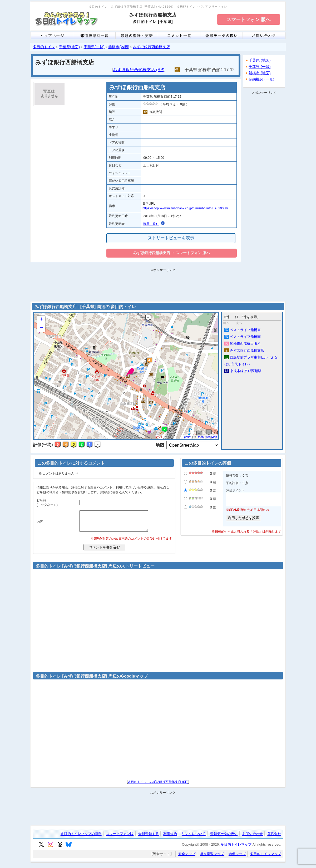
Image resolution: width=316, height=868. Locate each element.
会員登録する (149, 838)
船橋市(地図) (119, 47)
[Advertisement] (264, 175)
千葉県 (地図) (260, 60)
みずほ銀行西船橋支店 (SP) (139, 70)
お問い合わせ (253, 838)
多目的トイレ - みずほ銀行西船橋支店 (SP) (158, 786)
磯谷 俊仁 (151, 224)
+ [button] (41, 320)
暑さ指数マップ (212, 858)
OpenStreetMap (207, 437)
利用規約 (170, 838)
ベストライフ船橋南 (243, 337)
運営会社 (274, 838)
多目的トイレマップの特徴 (81, 838)
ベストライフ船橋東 (243, 330)
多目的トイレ (44, 47)
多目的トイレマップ (236, 848)
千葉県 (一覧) (260, 67)
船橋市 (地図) (260, 73)
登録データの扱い (224, 838)
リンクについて (194, 838)
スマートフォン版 (120, 838)
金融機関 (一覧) (261, 79)
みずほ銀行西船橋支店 (151, 47)
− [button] (41, 328)
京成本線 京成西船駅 (243, 371)
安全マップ (187, 858)
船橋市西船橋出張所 (243, 344)
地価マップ (237, 858)
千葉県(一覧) (94, 47)
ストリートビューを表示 (171, 238)
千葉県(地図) (69, 47)
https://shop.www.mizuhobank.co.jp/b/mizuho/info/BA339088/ (185, 208)
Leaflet (187, 437)
